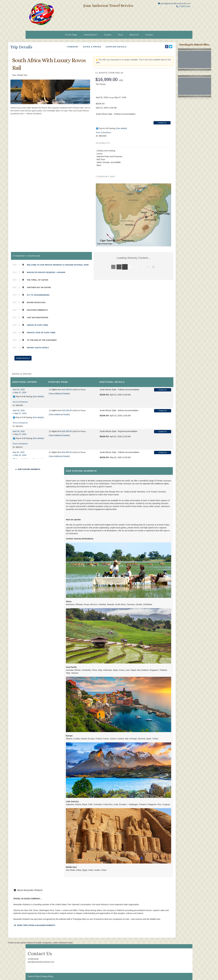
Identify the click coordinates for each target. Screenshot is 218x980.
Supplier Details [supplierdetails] (116, 47)
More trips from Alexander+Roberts (35, 925)
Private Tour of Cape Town (41, 333)
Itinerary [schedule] (73, 47)
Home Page (71, 35)
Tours (120, 35)
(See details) (121, 128)
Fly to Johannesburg (38, 295)
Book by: (105, 395)
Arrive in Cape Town (37, 325)
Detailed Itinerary (23, 358)
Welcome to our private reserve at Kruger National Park (58, 265)
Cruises (108, 35)
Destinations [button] (90, 35)
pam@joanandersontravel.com (175, 3)
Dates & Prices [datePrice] (92, 47)
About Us (134, 35)
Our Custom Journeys (29, 469)
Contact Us (162, 123)
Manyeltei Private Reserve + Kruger (46, 272)
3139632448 (33, 959)
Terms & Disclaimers (103, 133)
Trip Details (21, 47)
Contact (149, 35)
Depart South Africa (38, 348)
